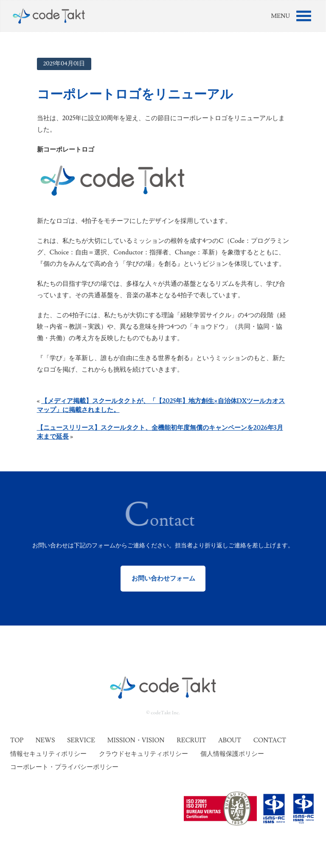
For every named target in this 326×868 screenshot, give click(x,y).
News (45, 740)
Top (17, 740)
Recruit (191, 740)
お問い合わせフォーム (163, 579)
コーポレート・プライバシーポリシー (64, 767)
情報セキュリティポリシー (48, 754)
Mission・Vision (136, 740)
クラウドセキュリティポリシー (143, 754)
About (230, 740)
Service (81, 740)
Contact (270, 740)
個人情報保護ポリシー (232, 754)
